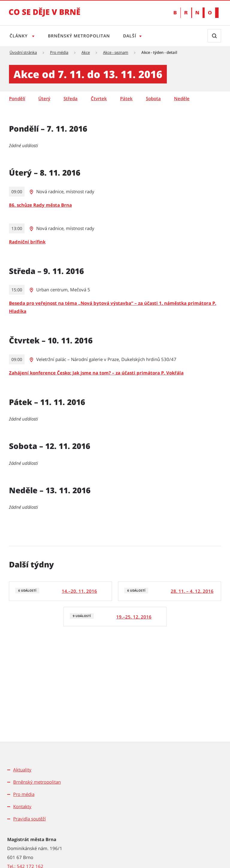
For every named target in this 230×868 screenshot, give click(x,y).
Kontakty (22, 806)
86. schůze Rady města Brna (40, 205)
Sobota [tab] (153, 98)
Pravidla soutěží (29, 819)
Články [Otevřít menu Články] (19, 36)
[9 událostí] (115, 617)
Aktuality (22, 770)
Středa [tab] (71, 98)
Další (132, 36)
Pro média (59, 52)
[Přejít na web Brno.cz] (196, 13)
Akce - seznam (116, 52)
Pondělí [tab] (17, 98)
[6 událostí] (60, 591)
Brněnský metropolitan (80, 36)
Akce (86, 52)
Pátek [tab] (126, 98)
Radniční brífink (27, 242)
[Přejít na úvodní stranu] (45, 16)
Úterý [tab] (44, 98)
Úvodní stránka (23, 52)
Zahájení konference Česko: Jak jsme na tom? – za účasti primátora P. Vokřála (96, 373)
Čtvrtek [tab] (99, 98)
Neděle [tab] (182, 98)
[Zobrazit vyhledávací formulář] (214, 36)
